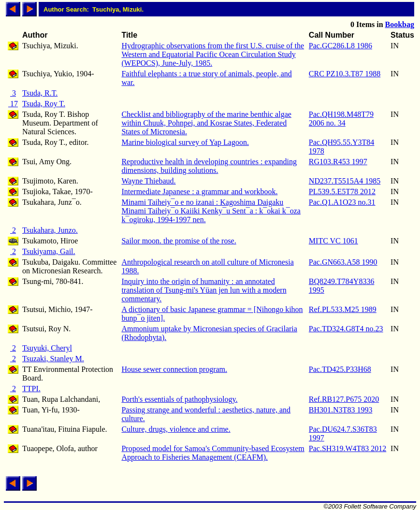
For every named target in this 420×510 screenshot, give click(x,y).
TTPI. (31, 389)
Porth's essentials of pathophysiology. (179, 399)
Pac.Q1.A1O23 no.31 (342, 202)
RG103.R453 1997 (338, 162)
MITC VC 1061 (333, 241)
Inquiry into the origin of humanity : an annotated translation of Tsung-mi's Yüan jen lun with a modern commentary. (204, 290)
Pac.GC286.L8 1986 (340, 46)
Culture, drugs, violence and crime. (176, 429)
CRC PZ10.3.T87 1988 (345, 74)
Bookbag (400, 24)
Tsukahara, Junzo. (50, 230)
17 (13, 104)
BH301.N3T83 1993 (341, 410)
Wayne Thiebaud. (148, 181)
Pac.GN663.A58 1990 (343, 262)
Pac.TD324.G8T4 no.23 (346, 329)
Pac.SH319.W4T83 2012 (348, 448)
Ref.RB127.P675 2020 (344, 399)
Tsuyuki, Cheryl (47, 348)
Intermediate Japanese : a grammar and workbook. (199, 191)
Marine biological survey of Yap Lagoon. (185, 142)
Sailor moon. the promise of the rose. (179, 241)
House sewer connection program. (174, 369)
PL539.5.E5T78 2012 (342, 191)
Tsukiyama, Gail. (49, 251)
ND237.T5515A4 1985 (345, 181)
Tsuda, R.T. (40, 93)
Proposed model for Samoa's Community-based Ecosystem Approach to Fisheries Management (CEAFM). (213, 453)
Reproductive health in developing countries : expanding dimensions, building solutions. (209, 166)
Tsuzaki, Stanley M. (53, 359)
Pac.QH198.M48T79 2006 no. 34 (341, 119)
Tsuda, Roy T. (44, 104)
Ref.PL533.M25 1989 (343, 309)
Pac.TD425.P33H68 (340, 369)
